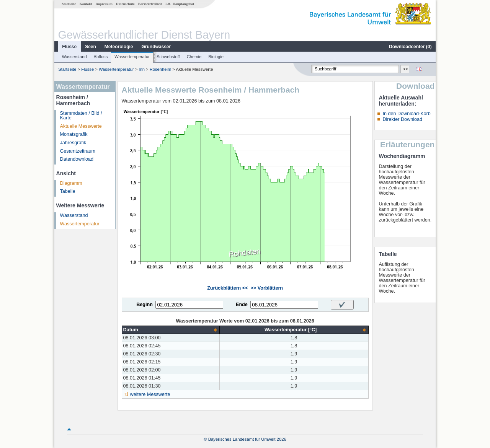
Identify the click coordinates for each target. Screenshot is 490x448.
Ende (242, 305)
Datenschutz (125, 4)
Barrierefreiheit (150, 4)
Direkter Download (402, 119)
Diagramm (71, 183)
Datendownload (77, 159)
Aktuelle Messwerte (81, 126)
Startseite (69, 4)
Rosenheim (161, 69)
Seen (91, 47)
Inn (142, 69)
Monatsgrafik (74, 134)
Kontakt (86, 4)
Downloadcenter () (410, 47)
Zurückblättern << (227, 288)
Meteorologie (119, 47)
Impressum (104, 4)
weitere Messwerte (150, 394)
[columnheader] (171, 330)
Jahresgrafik (73, 143)
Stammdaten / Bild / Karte (81, 116)
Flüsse (69, 47)
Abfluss (101, 57)
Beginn (145, 305)
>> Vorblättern (267, 288)
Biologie (216, 57)
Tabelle (68, 191)
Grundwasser (156, 47)
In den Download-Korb (406, 114)
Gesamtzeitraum (78, 151)
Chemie (194, 57)
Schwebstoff (168, 57)
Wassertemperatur (132, 57)
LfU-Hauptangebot (180, 4)
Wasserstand (74, 57)
